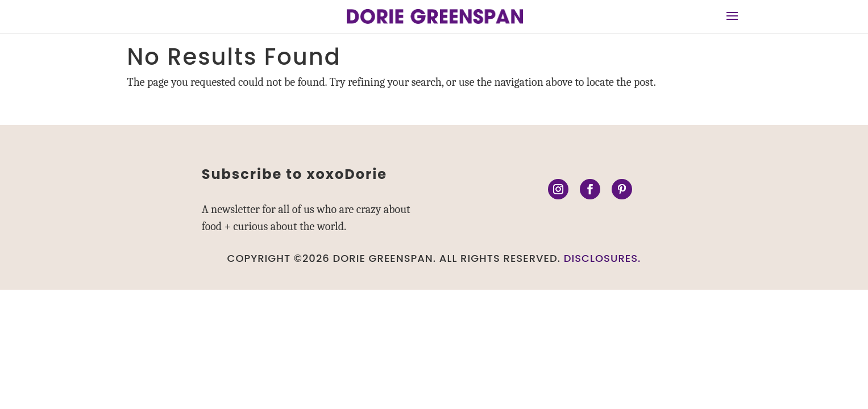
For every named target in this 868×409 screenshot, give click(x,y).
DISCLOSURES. (603, 258)
